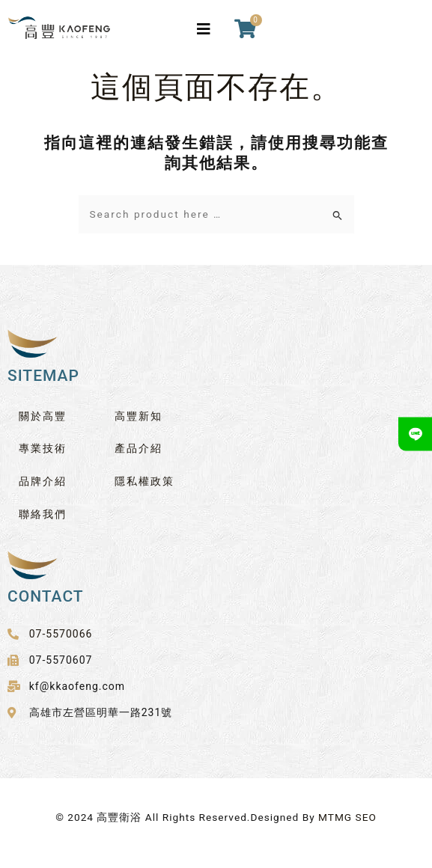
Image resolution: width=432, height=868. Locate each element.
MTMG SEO (347, 817)
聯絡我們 (43, 514)
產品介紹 (139, 448)
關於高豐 (43, 416)
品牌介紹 (43, 481)
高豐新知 (139, 416)
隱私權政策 (144, 481)
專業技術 (43, 448)
